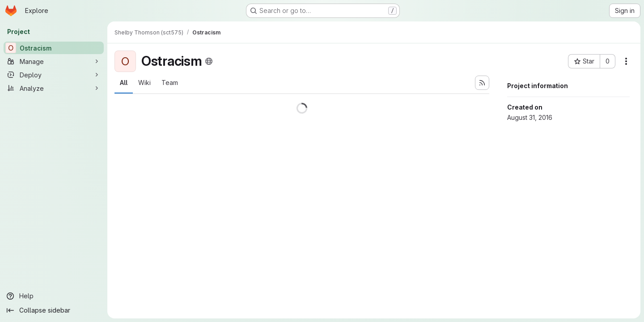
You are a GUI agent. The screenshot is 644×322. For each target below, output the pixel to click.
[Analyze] (54, 88)
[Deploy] (54, 75)
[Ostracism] (54, 48)
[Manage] (54, 61)
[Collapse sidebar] (54, 310)
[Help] (54, 296)
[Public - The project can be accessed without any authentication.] (209, 61)
